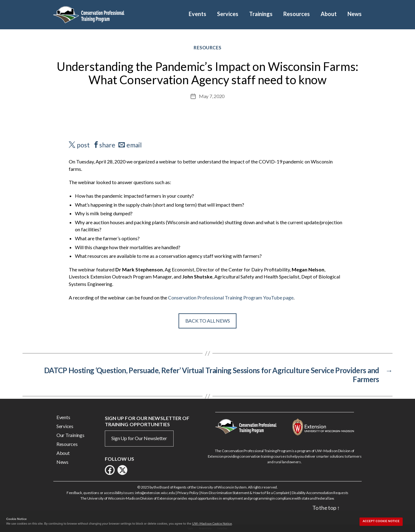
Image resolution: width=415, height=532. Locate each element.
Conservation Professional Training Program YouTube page (231, 297)
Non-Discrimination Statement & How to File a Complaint (245, 493)
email (134, 145)
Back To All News (208, 321)
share (107, 145)
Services (228, 14)
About (329, 14)
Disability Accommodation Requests (320, 493)
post (83, 145)
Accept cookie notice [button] (381, 521)
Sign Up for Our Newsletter (139, 438)
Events (197, 14)
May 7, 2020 (212, 96)
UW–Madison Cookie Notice (212, 523)
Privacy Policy (188, 493)
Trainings (261, 14)
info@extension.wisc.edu (155, 493)
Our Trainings (70, 435)
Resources (297, 14)
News (355, 14)
